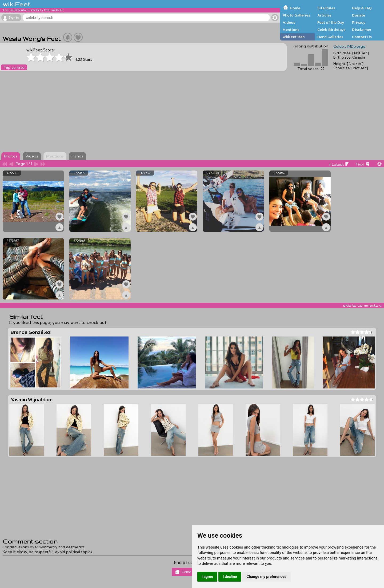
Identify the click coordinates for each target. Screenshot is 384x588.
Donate (359, 15)
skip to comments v (362, 305)
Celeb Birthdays (331, 30)
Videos (289, 22)
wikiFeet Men (294, 37)
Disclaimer (362, 30)
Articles (324, 15)
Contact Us (362, 37)
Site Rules (326, 8)
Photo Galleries (296, 15)
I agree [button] (207, 577)
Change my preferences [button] (266, 577)
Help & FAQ (362, 8)
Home (295, 8)
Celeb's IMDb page (349, 46)
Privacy (359, 22)
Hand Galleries (330, 37)
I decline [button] (230, 577)
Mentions (291, 30)
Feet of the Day (331, 22)
